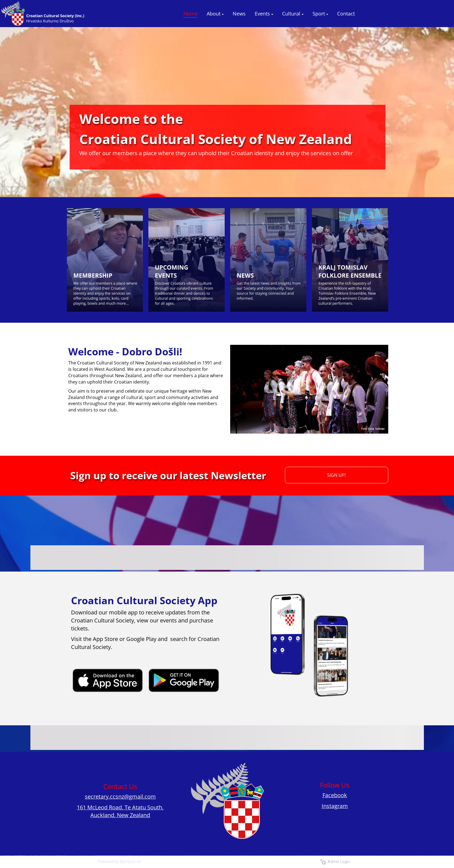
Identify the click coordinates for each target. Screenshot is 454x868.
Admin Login (335, 862)
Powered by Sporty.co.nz (119, 862)
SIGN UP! (336, 475)
